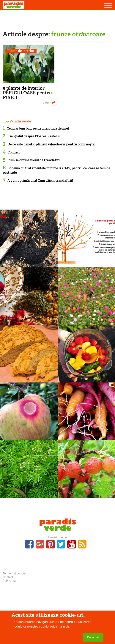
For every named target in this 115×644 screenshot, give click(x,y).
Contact (14, 152)
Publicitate (10, 581)
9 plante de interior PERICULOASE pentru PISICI (27, 93)
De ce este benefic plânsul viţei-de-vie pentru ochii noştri (51, 144)
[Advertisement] (58, 20)
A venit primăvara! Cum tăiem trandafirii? (41, 181)
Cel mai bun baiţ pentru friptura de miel (38, 128)
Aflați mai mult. (60, 627)
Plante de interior (21, 51)
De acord (93, 637)
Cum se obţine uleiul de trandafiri (34, 160)
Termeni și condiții (15, 574)
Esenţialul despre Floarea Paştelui (34, 136)
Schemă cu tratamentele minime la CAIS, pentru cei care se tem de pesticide (56, 170)
